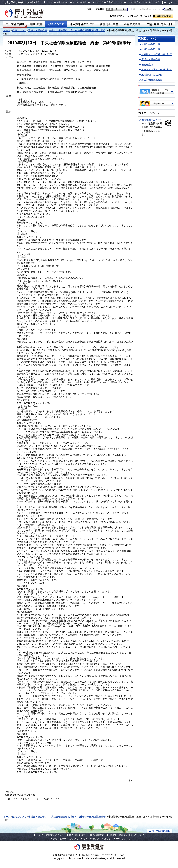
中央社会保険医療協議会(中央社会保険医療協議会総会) (78, 30)
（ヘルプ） (156, 2)
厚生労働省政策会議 (152, 80)
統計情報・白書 (109, 24)
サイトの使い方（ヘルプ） (97, 839)
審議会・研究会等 (38, 30)
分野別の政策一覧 (151, 44)
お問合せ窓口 (62, 2)
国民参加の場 (163, 16)
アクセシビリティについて (64, 839)
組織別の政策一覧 (151, 49)
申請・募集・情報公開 (159, 24)
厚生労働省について (82, 24)
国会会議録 (147, 65)
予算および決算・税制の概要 (157, 69)
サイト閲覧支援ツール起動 (139, 2)
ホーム (49, 2)
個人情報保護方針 (78, 835)
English (170, 2)
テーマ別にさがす (15, 24)
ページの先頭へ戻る (160, 831)
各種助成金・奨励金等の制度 (157, 54)
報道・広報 (36, 24)
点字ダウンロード (115, 2)
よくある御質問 (79, 2)
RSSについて (123, 839)
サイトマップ (96, 2)
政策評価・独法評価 (152, 75)
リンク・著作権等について (50, 835)
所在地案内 (99, 835)
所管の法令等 (132, 24)
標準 (109, 9)
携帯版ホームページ (152, 120)
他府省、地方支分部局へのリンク (127, 835)
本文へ (39, 2)
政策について (56, 24)
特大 (124, 9)
